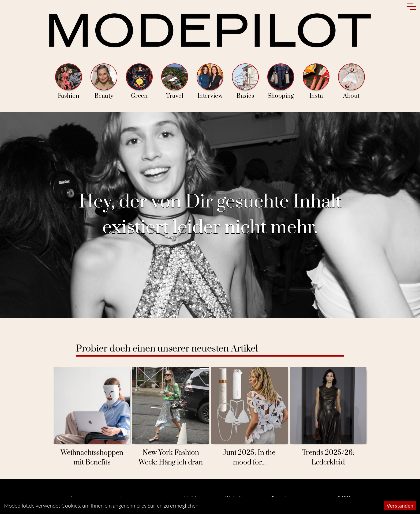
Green (139, 82)
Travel (175, 82)
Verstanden (400, 505)
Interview (210, 82)
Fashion (69, 82)
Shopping (281, 82)
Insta (316, 82)
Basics (245, 82)
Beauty (104, 82)
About (351, 82)
